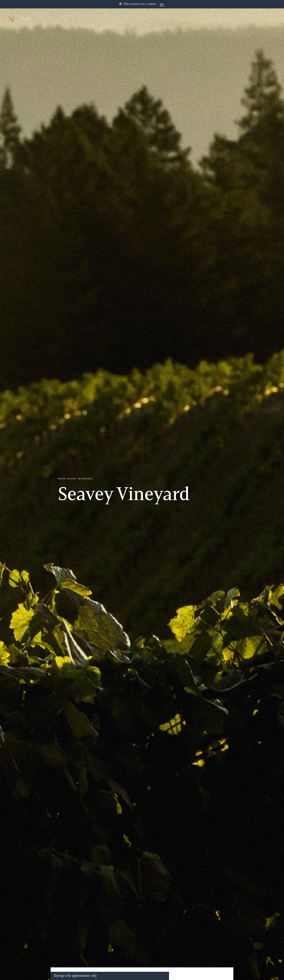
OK (162, 4)
